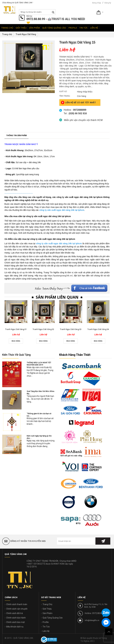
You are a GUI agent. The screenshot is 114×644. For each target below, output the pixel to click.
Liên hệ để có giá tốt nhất (78, 103)
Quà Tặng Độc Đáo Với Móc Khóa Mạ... (40, 392)
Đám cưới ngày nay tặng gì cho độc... (39, 437)
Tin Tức (46, 627)
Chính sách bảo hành (16, 618)
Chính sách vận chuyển (17, 609)
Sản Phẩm (47, 613)
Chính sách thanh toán (17, 604)
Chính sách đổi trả (15, 613)
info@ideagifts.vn (92, 620)
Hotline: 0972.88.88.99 (95, 613)
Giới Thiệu (47, 609)
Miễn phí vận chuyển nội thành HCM (83, 120)
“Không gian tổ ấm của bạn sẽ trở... (39, 415)
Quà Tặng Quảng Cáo (53, 618)
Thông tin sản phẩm (16, 259)
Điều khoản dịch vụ (15, 627)
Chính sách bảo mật (16, 622)
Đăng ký (108, 3)
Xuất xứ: (63, 91)
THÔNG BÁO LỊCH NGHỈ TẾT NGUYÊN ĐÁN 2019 (39, 364)
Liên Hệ (46, 631)
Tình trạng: (65, 96)
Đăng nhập (97, 3)
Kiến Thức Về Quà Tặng (16, 355)
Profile (46, 622)
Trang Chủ (47, 604)
